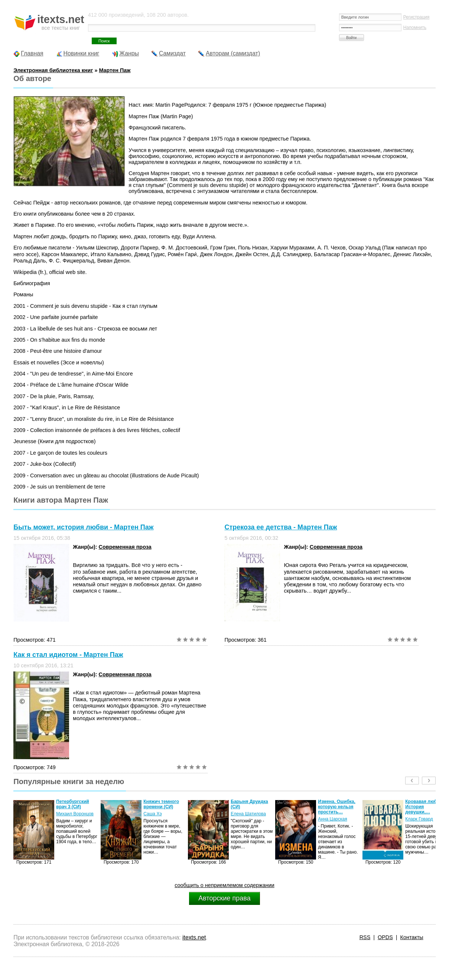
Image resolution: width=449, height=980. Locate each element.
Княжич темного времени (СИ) (161, 804)
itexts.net (194, 937)
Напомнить (415, 28)
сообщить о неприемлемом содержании (224, 885)
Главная (32, 53)
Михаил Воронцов (75, 814)
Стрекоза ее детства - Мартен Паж (281, 527)
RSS (365, 937)
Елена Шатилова (248, 814)
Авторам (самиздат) (233, 53)
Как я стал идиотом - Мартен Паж (68, 655)
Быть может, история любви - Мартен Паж (83, 527)
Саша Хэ (152, 814)
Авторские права (224, 898)
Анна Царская (332, 819)
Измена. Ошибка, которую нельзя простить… (337, 807)
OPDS (385, 937)
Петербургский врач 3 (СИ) (72, 804)
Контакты (412, 937)
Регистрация (417, 17)
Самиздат (172, 53)
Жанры (129, 53)
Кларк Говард (419, 819)
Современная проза (125, 547)
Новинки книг (82, 53)
